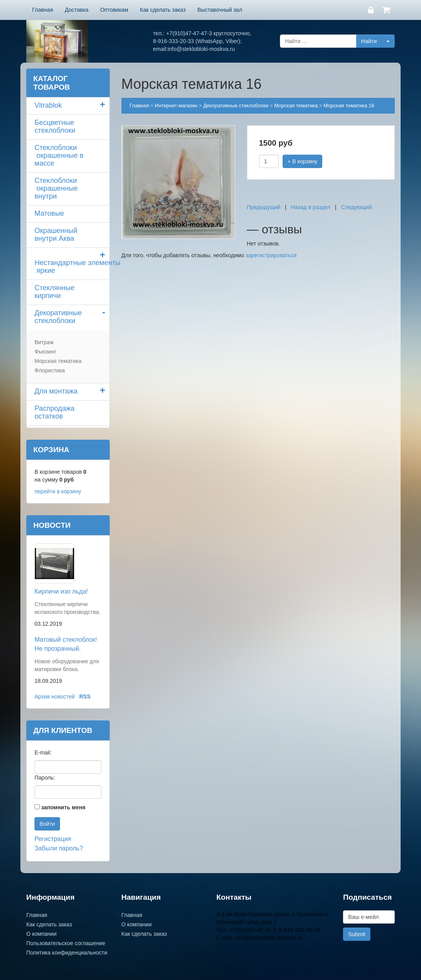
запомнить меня (63, 807)
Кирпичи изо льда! (61, 591)
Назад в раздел (311, 207)
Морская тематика (58, 361)
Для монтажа (56, 391)
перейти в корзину (58, 491)
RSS (85, 697)
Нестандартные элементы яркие (72, 267)
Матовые (49, 213)
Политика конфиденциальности (67, 953)
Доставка (76, 10)
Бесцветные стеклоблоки (55, 126)
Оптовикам (114, 10)
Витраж (44, 342)
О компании (41, 934)
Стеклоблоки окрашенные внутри (56, 188)
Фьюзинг (45, 352)
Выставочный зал (220, 10)
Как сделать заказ (163, 10)
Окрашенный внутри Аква (56, 235)
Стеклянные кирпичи (54, 292)
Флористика (50, 370)
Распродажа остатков (54, 412)
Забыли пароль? (59, 848)
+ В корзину (303, 161)
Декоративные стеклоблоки (58, 317)
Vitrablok (48, 105)
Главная (43, 10)
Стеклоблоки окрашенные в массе (59, 155)
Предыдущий (264, 207)
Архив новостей (55, 697)
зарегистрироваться (271, 255)
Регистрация (53, 839)
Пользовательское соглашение (66, 943)
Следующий (357, 207)
